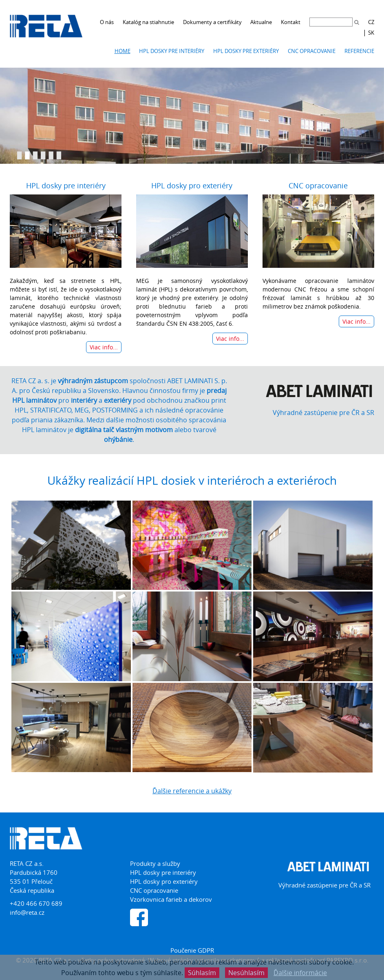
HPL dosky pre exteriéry (246, 51)
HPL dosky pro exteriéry (192, 185)
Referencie (359, 51)
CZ (371, 22)
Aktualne (261, 22)
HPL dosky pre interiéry (172, 51)
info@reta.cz (27, 912)
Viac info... (104, 347)
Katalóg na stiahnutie (148, 22)
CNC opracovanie (312, 51)
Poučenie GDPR (192, 950)
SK (371, 33)
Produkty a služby (155, 863)
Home (122, 51)
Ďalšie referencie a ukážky (192, 791)
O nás (107, 22)
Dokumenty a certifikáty (212, 22)
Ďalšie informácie (300, 973)
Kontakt (291, 22)
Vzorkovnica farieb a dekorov (171, 899)
